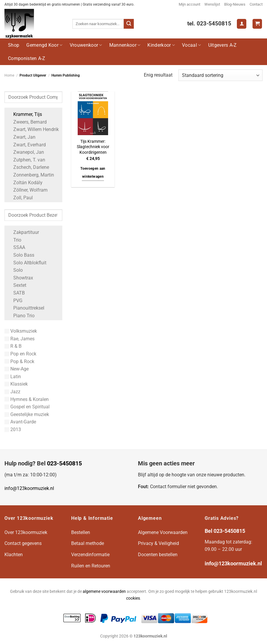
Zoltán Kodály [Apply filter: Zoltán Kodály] (25, 183)
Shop (14, 45)
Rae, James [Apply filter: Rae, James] (19, 339)
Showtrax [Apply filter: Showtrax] (20, 278)
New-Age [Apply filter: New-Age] (17, 369)
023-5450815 (64, 463)
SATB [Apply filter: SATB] (16, 293)
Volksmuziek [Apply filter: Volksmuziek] (21, 331)
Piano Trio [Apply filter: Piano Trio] (21, 316)
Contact (256, 4)
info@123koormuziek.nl (29, 488)
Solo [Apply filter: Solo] (15, 270)
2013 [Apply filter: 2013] (13, 429)
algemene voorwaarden (104, 592)
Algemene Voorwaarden (163, 532)
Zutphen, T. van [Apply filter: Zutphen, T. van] (26, 160)
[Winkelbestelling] (220, 75)
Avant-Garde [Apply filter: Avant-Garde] (20, 422)
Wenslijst (212, 4)
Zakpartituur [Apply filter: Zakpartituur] (23, 232)
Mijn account (189, 4)
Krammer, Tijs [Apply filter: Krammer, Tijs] (25, 114)
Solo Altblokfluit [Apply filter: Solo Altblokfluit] (27, 263)
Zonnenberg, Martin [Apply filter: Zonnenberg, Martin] (31, 175)
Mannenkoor (125, 45)
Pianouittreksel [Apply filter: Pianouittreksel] (26, 308)
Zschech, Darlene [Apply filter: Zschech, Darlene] (28, 167)
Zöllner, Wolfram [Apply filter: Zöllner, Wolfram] (27, 190)
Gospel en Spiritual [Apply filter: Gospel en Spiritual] (27, 407)
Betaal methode (88, 543)
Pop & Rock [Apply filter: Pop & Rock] (19, 361)
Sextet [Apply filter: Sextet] (17, 285)
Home (9, 75)
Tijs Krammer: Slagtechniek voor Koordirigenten (93, 147)
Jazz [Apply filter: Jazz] (12, 392)
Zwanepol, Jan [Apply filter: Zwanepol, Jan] (26, 152)
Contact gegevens (23, 543)
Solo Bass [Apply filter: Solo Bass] (21, 255)
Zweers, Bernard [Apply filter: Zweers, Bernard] (27, 122)
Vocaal (191, 45)
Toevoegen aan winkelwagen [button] (93, 173)
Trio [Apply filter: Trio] (14, 240)
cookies (133, 598)
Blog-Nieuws (235, 4)
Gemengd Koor (44, 45)
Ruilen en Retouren (91, 566)
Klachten (14, 555)
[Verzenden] (129, 24)
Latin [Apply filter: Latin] (13, 377)
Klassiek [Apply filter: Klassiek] (16, 384)
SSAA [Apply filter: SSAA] (16, 247)
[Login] (242, 24)
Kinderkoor (161, 45)
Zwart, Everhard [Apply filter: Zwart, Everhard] (27, 145)
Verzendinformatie (90, 555)
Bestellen (81, 532)
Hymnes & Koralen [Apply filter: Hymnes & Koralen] (27, 399)
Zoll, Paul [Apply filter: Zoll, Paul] (20, 198)
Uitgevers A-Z (223, 45)
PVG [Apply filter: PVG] (15, 301)
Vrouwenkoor (86, 45)
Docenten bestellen (158, 555)
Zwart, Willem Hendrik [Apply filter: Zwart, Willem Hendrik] (33, 129)
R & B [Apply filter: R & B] (13, 346)
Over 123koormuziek (26, 532)
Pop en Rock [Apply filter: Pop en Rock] (20, 354)
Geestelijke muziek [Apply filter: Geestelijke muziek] (27, 414)
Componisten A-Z (27, 58)
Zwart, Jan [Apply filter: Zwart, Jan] (21, 137)
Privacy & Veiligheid (158, 543)
